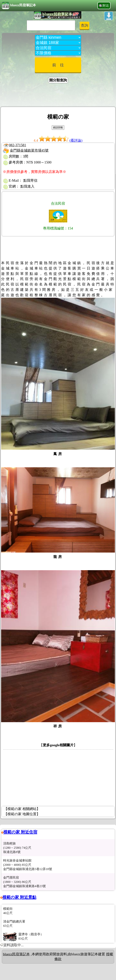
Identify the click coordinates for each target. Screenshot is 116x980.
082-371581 (18, 145)
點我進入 (27, 186)
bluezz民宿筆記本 (19, 6)
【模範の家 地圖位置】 (22, 814)
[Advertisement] (58, 96)
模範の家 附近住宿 (20, 832)
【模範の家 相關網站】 (22, 809)
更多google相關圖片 (58, 745)
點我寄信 (30, 180)
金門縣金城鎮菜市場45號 (29, 150)
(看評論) (76, 140)
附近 (106, 6)
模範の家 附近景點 (19, 897)
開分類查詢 (58, 80)
